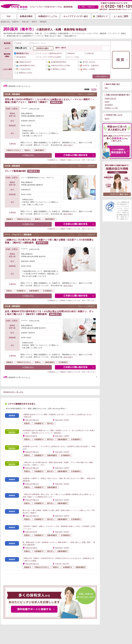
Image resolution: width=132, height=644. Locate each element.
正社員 (18, 43)
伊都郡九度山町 (110, 98)
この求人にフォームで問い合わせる (75, 156)
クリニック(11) (72, 57)
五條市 (107, 102)
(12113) (86, 62)
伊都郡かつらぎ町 (111, 108)
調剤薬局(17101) (21, 53)
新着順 (87, 89)
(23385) (86, 69)
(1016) (22, 69)
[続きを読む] (68, 145)
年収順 (94, 89)
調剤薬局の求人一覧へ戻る (13, 392)
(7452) (56, 69)
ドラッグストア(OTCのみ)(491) (49, 57)
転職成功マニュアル (48, 16)
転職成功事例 (26, 16)
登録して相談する (88, 7)
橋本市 (107, 119)
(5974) (88, 66)
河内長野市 (109, 105)
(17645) (24, 66)
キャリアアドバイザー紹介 (76, 16)
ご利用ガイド (102, 16)
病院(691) (70, 53)
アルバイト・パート (37, 43)
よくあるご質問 (121, 16)
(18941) (56, 62)
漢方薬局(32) (20, 57)
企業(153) (89, 53)
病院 (106, 88)
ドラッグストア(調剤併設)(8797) (49, 53)
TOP (8, 16)
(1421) (23, 73)
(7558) (58, 66)
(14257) (23, 62)
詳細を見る (29, 155)
